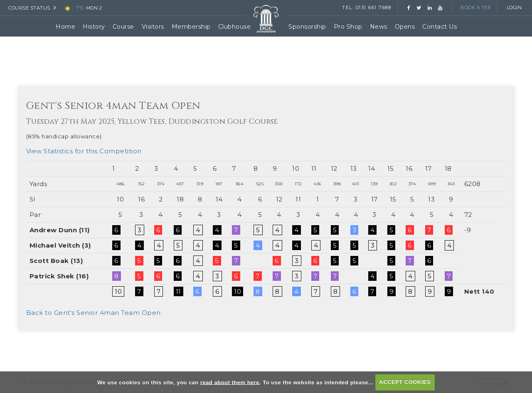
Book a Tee (476, 7)
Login (514, 7)
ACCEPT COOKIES (405, 382)
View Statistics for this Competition (84, 151)
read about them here (230, 382)
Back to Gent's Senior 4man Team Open (94, 313)
